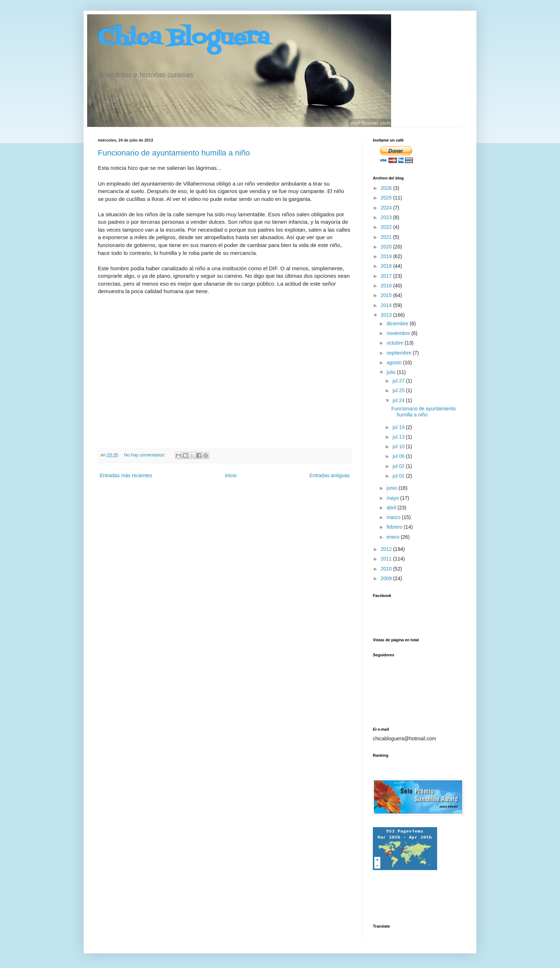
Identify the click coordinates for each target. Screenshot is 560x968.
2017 (387, 276)
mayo (393, 498)
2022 (387, 227)
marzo (394, 517)
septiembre (399, 353)
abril (392, 508)
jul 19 (399, 427)
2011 (387, 559)
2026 (387, 188)
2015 (387, 295)
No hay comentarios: (145, 455)
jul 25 (399, 390)
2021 (387, 237)
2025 (387, 198)
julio (392, 372)
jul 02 (399, 466)
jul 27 (399, 381)
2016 (387, 286)
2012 (387, 549)
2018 (387, 266)
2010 (387, 569)
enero (394, 537)
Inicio (231, 475)
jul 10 (399, 446)
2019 (387, 256)
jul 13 (399, 437)
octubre (396, 343)
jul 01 (399, 476)
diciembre (398, 324)
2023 (387, 217)
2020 (387, 247)
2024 (387, 208)
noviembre (399, 333)
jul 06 (399, 456)
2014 (387, 305)
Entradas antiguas (329, 475)
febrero (395, 527)
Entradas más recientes (126, 475)
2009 (387, 578)
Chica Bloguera (184, 38)
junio (392, 488)
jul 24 (399, 400)
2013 (387, 315)
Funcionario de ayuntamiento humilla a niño (174, 153)
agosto (395, 362)
